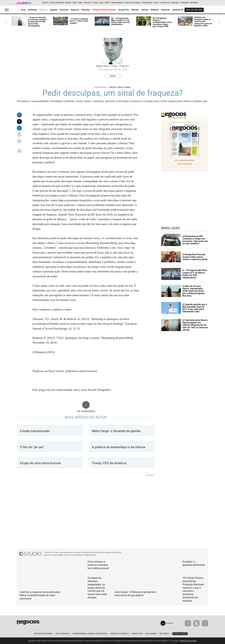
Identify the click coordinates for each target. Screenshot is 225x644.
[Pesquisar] (215, 10)
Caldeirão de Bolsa (180, 10)
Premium (43, 10)
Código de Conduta (119, 634)
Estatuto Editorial (43, 634)
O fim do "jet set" (32, 447)
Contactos (137, 634)
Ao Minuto (32, 10)
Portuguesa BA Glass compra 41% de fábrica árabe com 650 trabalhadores (121, 21)
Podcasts (135, 10)
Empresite (165, 10)
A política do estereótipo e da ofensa (119, 447)
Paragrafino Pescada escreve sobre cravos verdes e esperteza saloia (195, 257)
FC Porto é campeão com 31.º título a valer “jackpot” (79, 21)
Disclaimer (151, 634)
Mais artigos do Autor (86, 417)
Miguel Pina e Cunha (120, 87)
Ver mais (150, 475)
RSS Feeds (164, 634)
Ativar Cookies (180, 634)
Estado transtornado (35, 431)
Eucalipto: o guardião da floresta (194, 563)
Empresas (75, 10)
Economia (64, 10)
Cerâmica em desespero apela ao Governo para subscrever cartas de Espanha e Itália (203, 22)
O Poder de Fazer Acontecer (104, 10)
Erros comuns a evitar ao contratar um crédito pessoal (98, 565)
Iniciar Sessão (194, 10)
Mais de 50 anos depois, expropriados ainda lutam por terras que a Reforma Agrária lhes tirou (193, 291)
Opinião (145, 10)
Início (23, 10)
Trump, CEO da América (110, 463)
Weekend (155, 10)
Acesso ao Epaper (185, 164)
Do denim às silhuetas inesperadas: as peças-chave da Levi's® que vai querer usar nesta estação (97, 588)
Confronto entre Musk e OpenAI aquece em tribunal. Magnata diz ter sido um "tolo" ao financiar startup (195, 325)
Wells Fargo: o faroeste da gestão (116, 431)
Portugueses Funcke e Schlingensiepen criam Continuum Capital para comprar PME (162, 22)
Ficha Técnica (62, 634)
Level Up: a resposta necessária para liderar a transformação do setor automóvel (40, 595)
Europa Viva (124, 10)
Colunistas (100, 87)
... (19, 150)
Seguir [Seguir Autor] (112, 76)
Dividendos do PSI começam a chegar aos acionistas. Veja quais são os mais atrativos (195, 240)
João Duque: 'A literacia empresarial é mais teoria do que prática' (135, 594)
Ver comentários (86, 411)
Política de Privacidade (188, 641)
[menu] (7, 10)
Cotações (54, 10)
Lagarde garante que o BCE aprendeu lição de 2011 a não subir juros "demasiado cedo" (195, 308)
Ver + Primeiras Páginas (185, 160)
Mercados (86, 10)
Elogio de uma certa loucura (41, 463)
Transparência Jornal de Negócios (90, 634)
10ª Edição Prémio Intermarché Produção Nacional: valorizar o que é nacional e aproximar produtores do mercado (193, 589)
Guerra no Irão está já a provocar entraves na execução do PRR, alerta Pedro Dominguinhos (37, 22)
